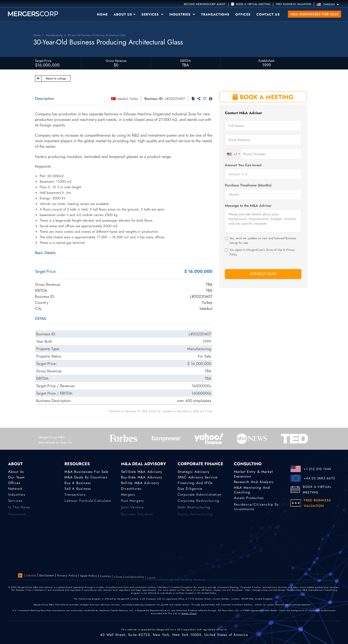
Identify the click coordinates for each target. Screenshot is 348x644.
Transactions (215, 14)
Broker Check (189, 614)
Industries (182, 14)
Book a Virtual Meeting (251, 4)
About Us (125, 14)
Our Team (17, 477)
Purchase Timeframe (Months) (248, 185)
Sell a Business (78, 490)
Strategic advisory (194, 472)
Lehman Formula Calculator (88, 504)
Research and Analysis (254, 482)
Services (152, 14)
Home (102, 14)
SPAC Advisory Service (198, 477)
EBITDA (186, 61)
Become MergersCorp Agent (205, 4)
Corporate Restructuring (199, 504)
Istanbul (122, 99)
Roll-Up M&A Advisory (140, 484)
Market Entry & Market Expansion (253, 474)
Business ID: (154, 99)
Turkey (134, 99)
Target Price (43, 61)
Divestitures (131, 490)
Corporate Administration (200, 497)
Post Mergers (132, 504)
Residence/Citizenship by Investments (256, 512)
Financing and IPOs (195, 484)
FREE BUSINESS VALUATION (294, 4)
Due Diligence (190, 490)
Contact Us (268, 14)
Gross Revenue (116, 61)
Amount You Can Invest (243, 165)
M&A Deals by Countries (86, 477)
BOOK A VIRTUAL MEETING (317, 490)
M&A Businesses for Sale (314, 14)
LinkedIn (27, 576)
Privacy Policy (67, 577)
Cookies (106, 579)
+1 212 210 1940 (318, 469)
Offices (243, 14)
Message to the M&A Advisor (248, 206)
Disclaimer (47, 576)
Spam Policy (89, 578)
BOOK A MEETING (263, 97)
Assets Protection (249, 499)
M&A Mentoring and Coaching (252, 492)
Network (15, 490)
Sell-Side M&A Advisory (142, 472)
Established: (267, 61)
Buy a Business (78, 484)
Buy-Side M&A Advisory (142, 477)
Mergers (128, 497)
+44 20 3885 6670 (319, 478)
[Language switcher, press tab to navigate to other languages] (329, 4)
